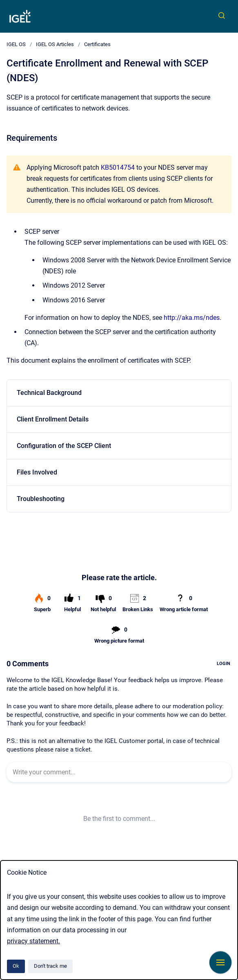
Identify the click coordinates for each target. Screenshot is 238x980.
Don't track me (50, 966)
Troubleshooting (41, 499)
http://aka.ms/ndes (192, 318)
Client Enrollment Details (53, 419)
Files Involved (37, 472)
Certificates (97, 44)
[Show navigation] (220, 962)
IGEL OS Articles (55, 44)
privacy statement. (33, 941)
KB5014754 (118, 167)
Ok (16, 966)
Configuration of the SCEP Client (64, 446)
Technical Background (49, 393)
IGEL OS (16, 44)
